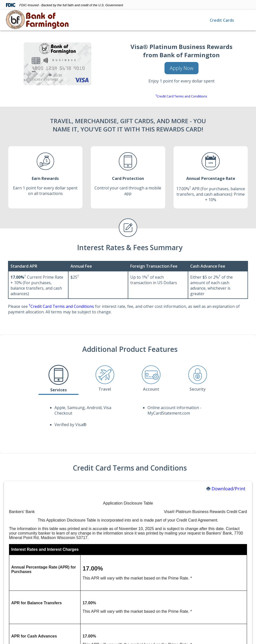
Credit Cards (222, 20)
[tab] (58, 379)
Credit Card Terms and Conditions (181, 96)
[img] (37, 20)
